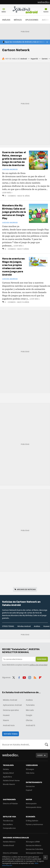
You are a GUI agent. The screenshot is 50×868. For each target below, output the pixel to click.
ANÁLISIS (6, 20)
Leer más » (7, 192)
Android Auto (9, 725)
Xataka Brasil (8, 845)
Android (24, 59)
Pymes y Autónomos (34, 824)
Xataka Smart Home (11, 780)
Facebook (19, 677)
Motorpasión (31, 803)
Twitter (14, 677)
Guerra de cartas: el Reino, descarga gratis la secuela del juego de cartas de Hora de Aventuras (14, 159)
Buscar (47, 744)
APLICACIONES (32, 20)
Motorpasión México (34, 853)
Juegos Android (10, 169)
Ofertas (29, 720)
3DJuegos (30, 769)
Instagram (30, 677)
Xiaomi (6, 720)
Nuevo (46, 12)
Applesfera (7, 777)
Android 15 (30, 725)
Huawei (46, 626)
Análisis (37, 626)
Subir (40, 755)
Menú (4, 12)
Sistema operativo (11, 710)
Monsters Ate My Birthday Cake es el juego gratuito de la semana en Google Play (14, 212)
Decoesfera (8, 824)
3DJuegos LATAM (33, 842)
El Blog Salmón (32, 821)
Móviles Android (24, 626)
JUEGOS (45, 20)
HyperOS (34, 59)
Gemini (45, 59)
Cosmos (12, 196)
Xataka (6, 769)
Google (29, 715)
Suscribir (42, 659)
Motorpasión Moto (34, 807)
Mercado (30, 710)
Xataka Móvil (8, 773)
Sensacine (30, 786)
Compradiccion (9, 828)
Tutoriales (30, 705)
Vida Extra (30, 773)
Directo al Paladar (10, 803)
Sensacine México (34, 845)
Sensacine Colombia (34, 849)
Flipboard (40, 677)
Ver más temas (11, 734)
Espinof (29, 790)
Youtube (24, 677)
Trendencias (8, 821)
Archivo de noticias (26, 589)
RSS (35, 677)
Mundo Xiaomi (9, 784)
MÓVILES (18, 20)
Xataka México (9, 842)
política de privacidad (38, 665)
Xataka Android (25, 10)
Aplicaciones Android (12, 705)
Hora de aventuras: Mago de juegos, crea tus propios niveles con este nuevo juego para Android (14, 267)
